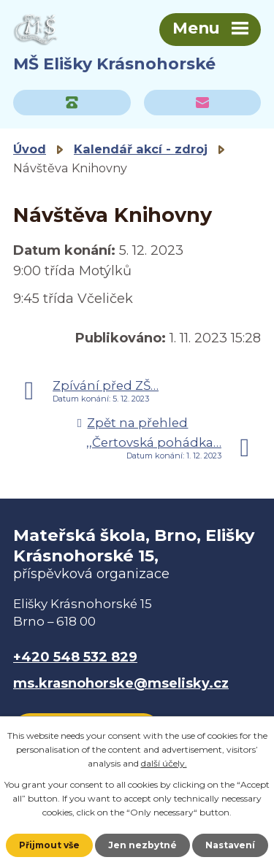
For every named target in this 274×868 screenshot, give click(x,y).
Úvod (30, 149)
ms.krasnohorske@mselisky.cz (121, 683)
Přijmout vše (49, 845)
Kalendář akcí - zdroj (141, 149)
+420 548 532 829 (75, 657)
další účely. (164, 763)
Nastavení (230, 845)
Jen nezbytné (142, 845)
